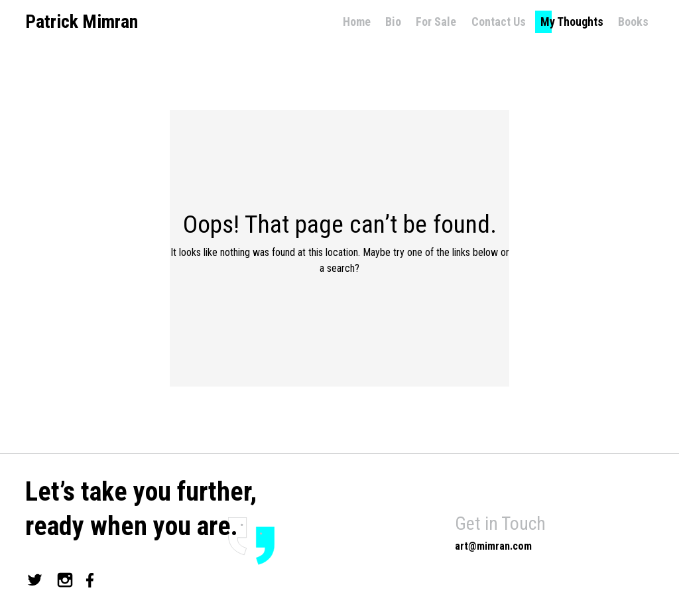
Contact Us (499, 22)
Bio (393, 22)
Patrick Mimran (82, 22)
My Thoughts (572, 22)
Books (633, 22)
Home (357, 22)
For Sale (436, 22)
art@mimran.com (493, 546)
